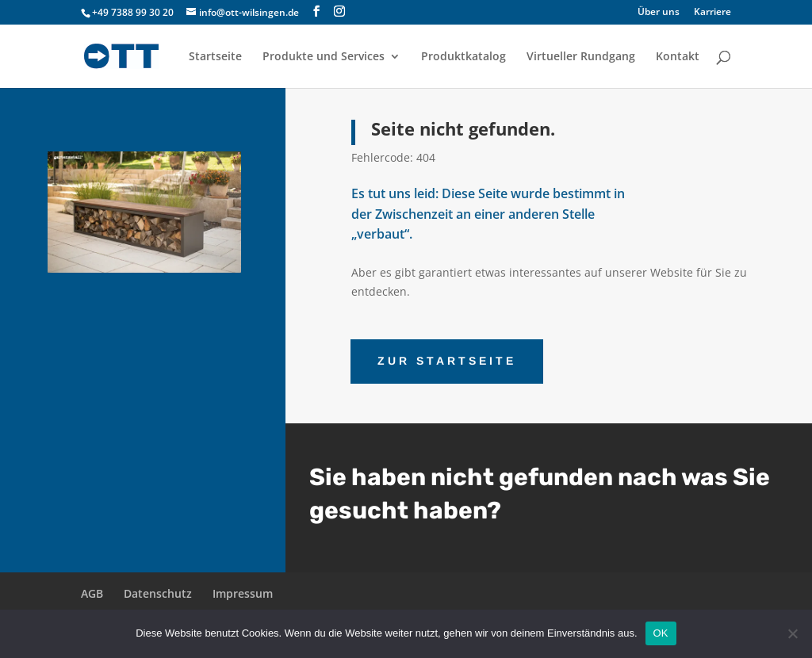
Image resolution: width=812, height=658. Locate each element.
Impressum (243, 593)
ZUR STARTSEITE (447, 361)
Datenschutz (158, 593)
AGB (92, 593)
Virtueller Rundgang (581, 57)
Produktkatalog (463, 57)
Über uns (659, 13)
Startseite (215, 57)
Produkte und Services (324, 57)
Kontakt (678, 57)
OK (661, 633)
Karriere (712, 13)
